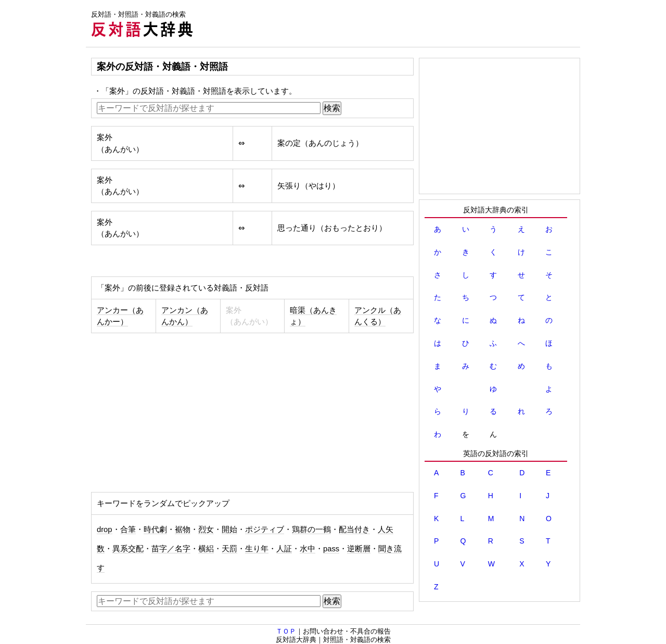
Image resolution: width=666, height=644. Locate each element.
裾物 (183, 529)
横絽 (206, 549)
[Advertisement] (391, 23)
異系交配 (128, 549)
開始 (229, 529)
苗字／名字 (171, 549)
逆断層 (359, 549)
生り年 (257, 549)
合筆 (128, 529)
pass (331, 549)
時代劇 (155, 529)
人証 (284, 549)
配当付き (354, 529)
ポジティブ (265, 529)
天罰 (229, 549)
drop (105, 529)
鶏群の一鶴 (311, 529)
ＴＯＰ (286, 631)
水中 (308, 549)
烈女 (206, 529)
